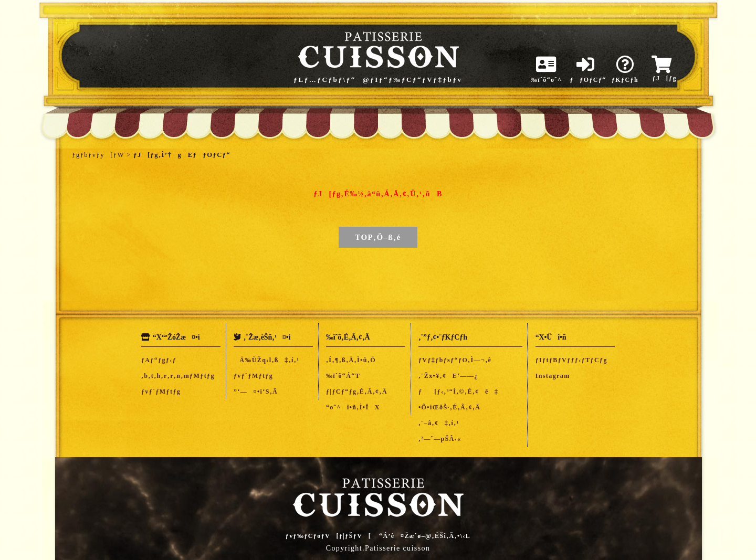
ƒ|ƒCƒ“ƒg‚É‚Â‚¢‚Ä (357, 392)
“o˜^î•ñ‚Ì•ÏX (353, 407)
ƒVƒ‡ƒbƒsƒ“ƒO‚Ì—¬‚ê (455, 360)
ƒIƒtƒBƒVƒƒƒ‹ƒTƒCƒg (571, 360)
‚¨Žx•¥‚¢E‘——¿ (448, 376)
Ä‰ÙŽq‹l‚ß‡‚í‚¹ (266, 360)
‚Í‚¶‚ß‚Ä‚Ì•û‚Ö (351, 360)
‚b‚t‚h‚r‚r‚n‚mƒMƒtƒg (178, 376)
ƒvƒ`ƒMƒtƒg (161, 392)
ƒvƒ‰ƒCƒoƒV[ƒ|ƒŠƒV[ (328, 536)
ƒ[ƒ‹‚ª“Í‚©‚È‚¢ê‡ (459, 392)
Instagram (553, 376)
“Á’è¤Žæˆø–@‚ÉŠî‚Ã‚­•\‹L (425, 536)
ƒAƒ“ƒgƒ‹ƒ (162, 360)
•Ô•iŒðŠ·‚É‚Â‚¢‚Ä (449, 407)
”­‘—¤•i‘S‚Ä (256, 392)
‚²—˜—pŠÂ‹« (440, 439)
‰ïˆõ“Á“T (343, 376)
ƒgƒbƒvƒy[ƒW (98, 155)
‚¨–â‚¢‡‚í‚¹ (439, 423)
